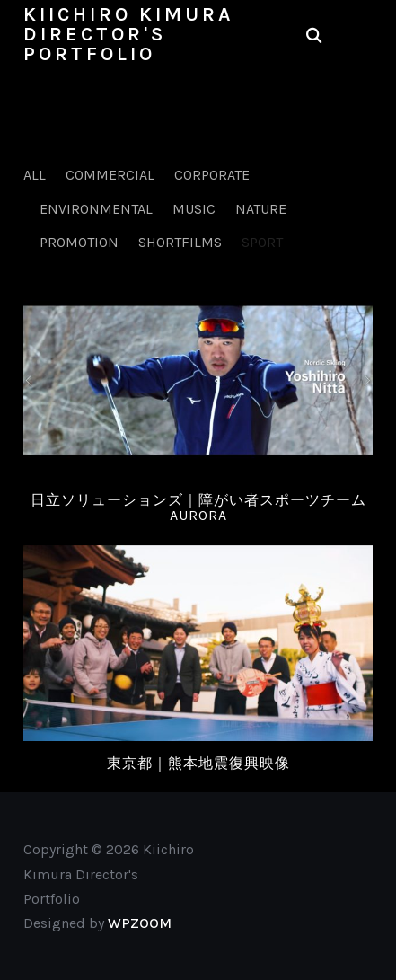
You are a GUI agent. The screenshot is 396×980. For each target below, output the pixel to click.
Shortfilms (180, 242)
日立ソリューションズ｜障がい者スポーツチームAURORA (198, 508)
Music (194, 209)
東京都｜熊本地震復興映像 (198, 763)
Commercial (110, 175)
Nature (261, 209)
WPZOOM (140, 923)
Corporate (212, 175)
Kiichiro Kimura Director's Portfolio (128, 34)
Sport (262, 242)
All (35, 175)
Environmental (96, 209)
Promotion (79, 242)
